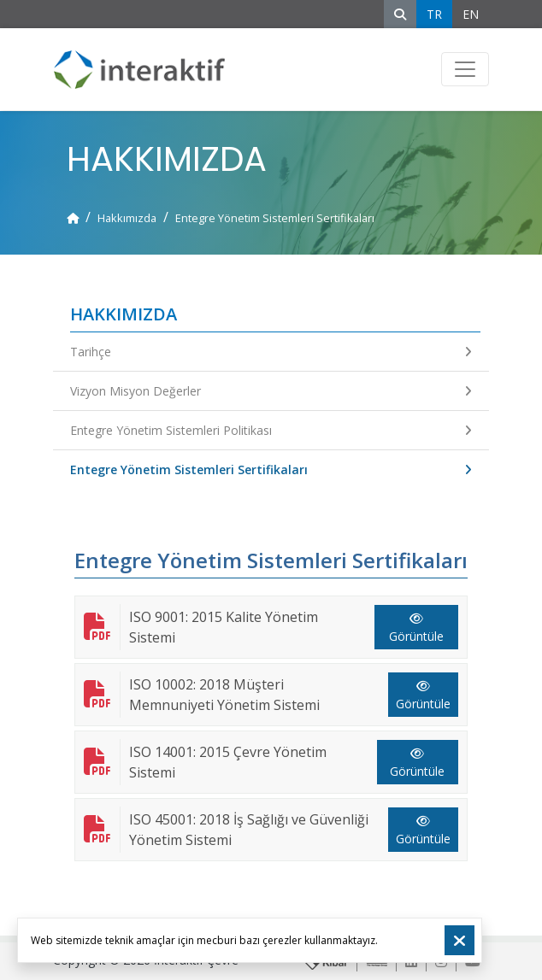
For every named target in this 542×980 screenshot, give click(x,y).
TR (434, 14)
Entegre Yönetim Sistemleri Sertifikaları (271, 469)
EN (471, 14)
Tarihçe (271, 352)
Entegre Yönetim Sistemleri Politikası (271, 430)
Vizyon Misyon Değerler (271, 391)
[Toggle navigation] (465, 69)
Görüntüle (416, 628)
